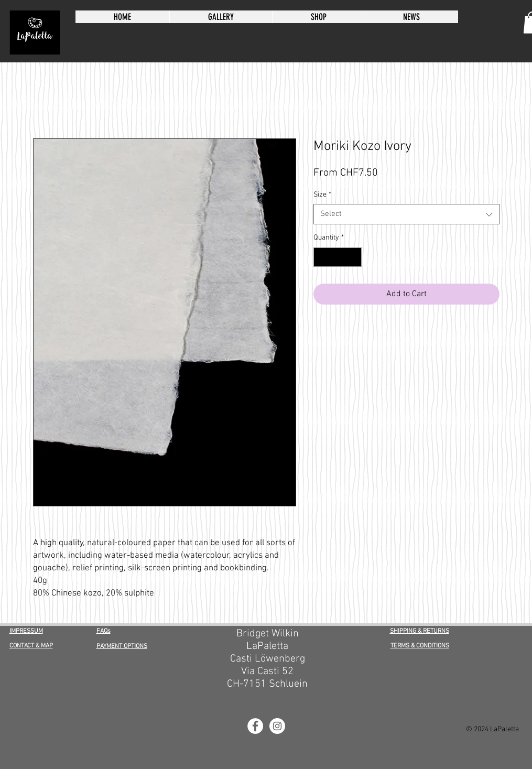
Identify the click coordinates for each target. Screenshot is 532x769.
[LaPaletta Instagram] (277, 726)
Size (322, 195)
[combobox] (406, 214)
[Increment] (354, 257)
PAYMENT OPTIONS (122, 646)
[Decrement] (322, 257)
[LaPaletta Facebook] (255, 726)
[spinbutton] (338, 257)
